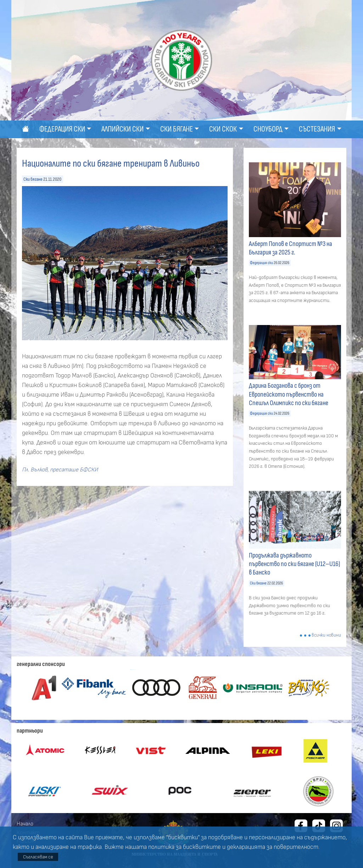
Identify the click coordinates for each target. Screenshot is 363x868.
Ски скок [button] (223, 129)
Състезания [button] (317, 129)
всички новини (326, 635)
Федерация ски (261, 263)
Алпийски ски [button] (122, 129)
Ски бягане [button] (177, 129)
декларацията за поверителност (273, 847)
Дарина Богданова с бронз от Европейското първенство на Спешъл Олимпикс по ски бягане (289, 394)
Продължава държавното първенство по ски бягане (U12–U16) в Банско (294, 564)
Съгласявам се (38, 857)
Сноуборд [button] (268, 129)
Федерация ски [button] (62, 129)
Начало (25, 824)
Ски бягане (33, 179)
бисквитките (202, 847)
